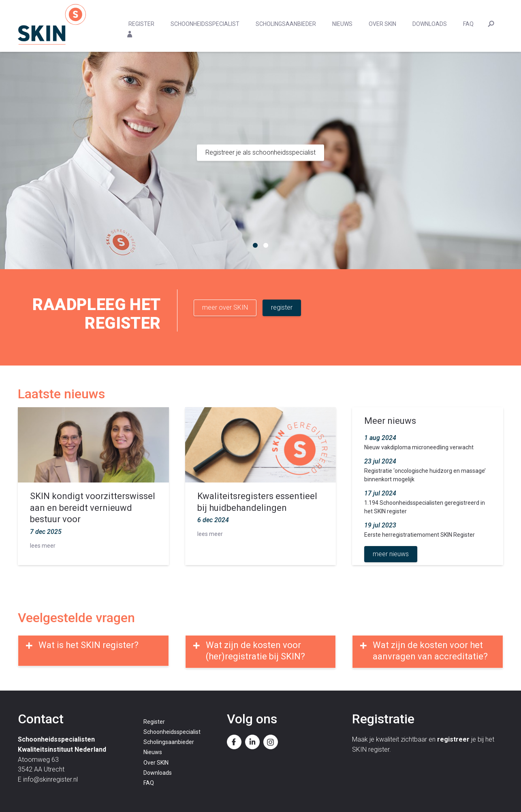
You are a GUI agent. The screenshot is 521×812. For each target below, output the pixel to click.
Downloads (430, 24)
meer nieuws (391, 554)
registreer (453, 739)
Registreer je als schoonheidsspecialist (260, 152)
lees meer (43, 546)
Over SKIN (382, 24)
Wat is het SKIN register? (89, 645)
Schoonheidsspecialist (205, 24)
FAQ (468, 24)
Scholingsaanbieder (286, 24)
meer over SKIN (225, 307)
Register (141, 24)
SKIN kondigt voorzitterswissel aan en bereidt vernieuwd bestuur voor (93, 508)
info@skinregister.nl (50, 779)
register (282, 307)
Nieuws (342, 24)
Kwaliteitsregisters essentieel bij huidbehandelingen (257, 502)
